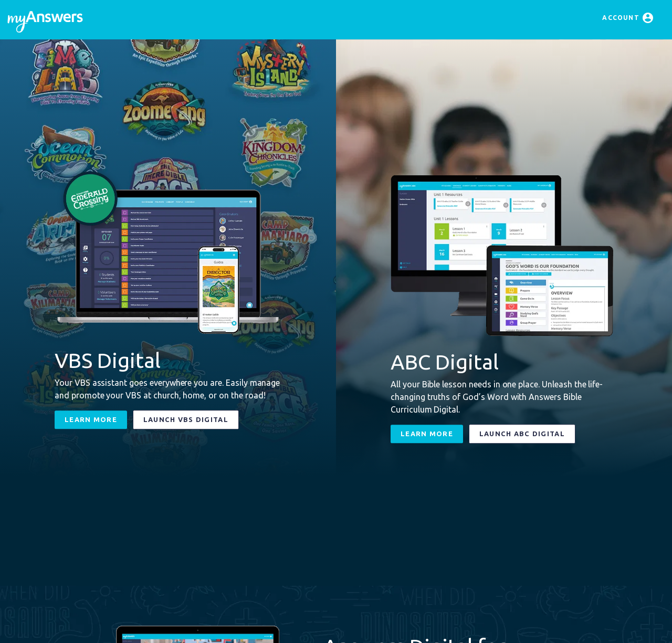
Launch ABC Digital (522, 434)
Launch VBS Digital (186, 419)
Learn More (91, 419)
